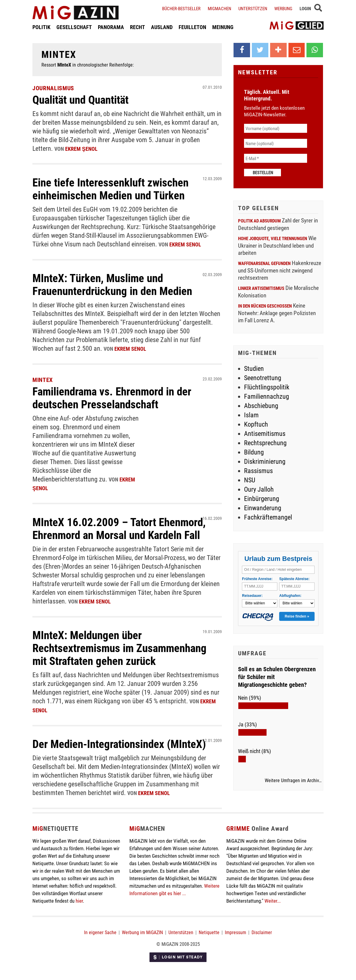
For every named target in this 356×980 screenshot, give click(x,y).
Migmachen (219, 8)
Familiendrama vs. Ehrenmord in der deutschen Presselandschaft (115, 395)
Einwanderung (263, 508)
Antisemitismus (265, 433)
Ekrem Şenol (81, 148)
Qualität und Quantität (83, 99)
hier (79, 895)
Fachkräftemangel (268, 517)
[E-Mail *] (276, 158)
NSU (250, 480)
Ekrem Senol (185, 243)
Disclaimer (262, 926)
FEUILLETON (192, 28)
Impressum (235, 926)
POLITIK (41, 28)
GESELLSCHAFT (74, 28)
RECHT (137, 28)
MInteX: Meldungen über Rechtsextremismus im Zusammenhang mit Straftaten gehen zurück (122, 643)
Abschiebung (261, 405)
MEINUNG (223, 28)
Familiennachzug (267, 396)
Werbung (283, 8)
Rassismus (258, 471)
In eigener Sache (100, 926)
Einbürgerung (262, 498)
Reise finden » (297, 616)
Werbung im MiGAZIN (142, 926)
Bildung (254, 452)
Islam (251, 415)
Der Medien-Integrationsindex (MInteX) (122, 738)
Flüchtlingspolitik (267, 387)
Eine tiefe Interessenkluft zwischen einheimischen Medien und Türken (113, 188)
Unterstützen (253, 8)
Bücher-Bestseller (181, 8)
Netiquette (209, 926)
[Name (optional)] (276, 143)
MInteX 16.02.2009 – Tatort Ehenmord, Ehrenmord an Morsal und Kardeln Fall (122, 525)
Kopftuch (256, 424)
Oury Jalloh (259, 489)
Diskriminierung (265, 461)
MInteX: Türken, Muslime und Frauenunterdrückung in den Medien (115, 283)
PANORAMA (111, 28)
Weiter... (273, 895)
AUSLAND (162, 28)
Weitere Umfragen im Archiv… (293, 780)
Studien (254, 368)
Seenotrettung (263, 378)
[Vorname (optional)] (276, 128)
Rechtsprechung (265, 443)
